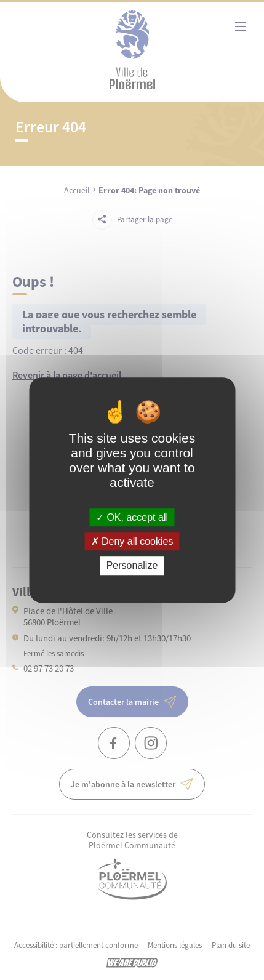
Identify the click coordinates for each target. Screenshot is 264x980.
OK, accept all (132, 517)
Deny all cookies (132, 541)
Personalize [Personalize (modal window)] (132, 566)
